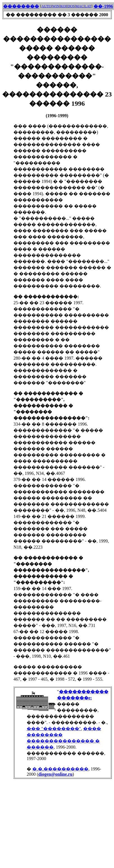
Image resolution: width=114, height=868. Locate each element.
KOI (63, 6)
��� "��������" (54, 729)
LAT (88, 6)
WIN (56, 6)
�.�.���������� (60, 769)
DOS (71, 6)
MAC (80, 6)
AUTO (46, 6)
